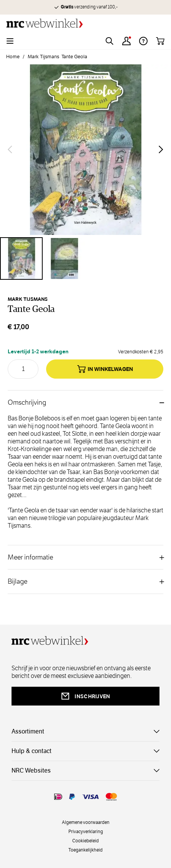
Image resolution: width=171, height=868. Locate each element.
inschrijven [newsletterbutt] (85, 696)
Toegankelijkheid (85, 850)
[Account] (126, 41)
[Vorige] (10, 149)
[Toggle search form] (110, 41)
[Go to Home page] (85, 23)
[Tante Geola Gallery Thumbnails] (85, 258)
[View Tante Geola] (21, 258)
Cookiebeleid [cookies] (85, 840)
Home (13, 57)
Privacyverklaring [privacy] (86, 831)
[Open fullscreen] (85, 150)
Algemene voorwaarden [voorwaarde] (86, 822)
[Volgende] (161, 149)
